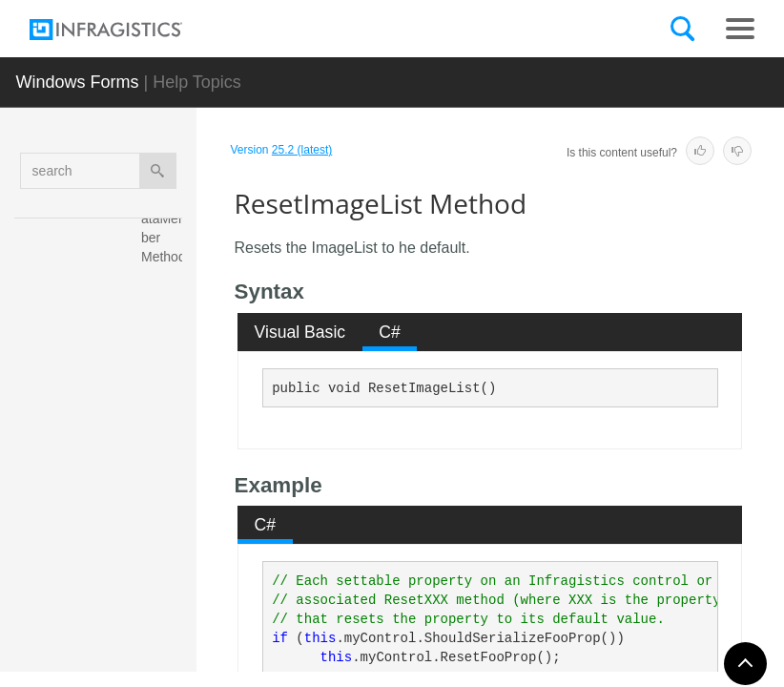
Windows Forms (77, 82)
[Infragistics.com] (125, 30)
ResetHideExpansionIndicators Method (166, 304)
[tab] (300, 332)
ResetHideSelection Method (165, 405)
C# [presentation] (390, 332)
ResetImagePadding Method (166, 586)
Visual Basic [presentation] (300, 332)
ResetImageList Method (165, 495)
